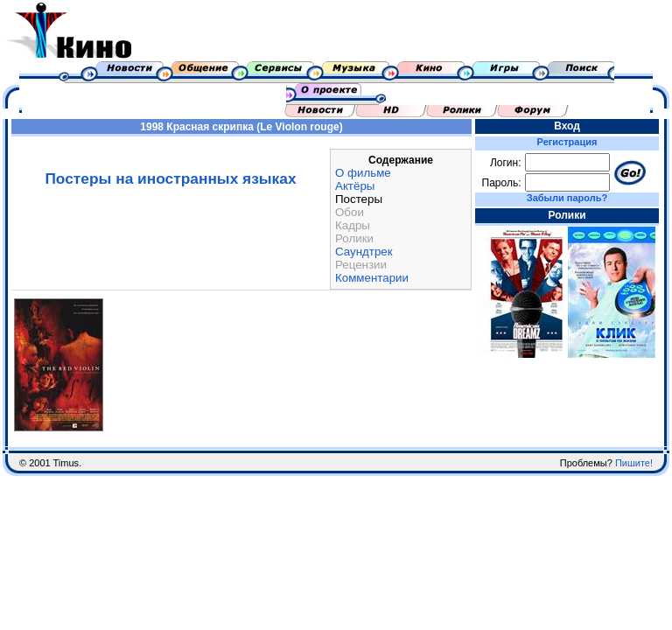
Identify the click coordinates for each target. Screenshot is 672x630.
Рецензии (361, 265)
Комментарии (372, 278)
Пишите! (634, 463)
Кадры (353, 225)
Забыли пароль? (567, 198)
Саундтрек (364, 252)
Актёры (355, 186)
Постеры (359, 199)
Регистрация (567, 142)
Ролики (354, 238)
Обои (350, 212)
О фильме (363, 173)
